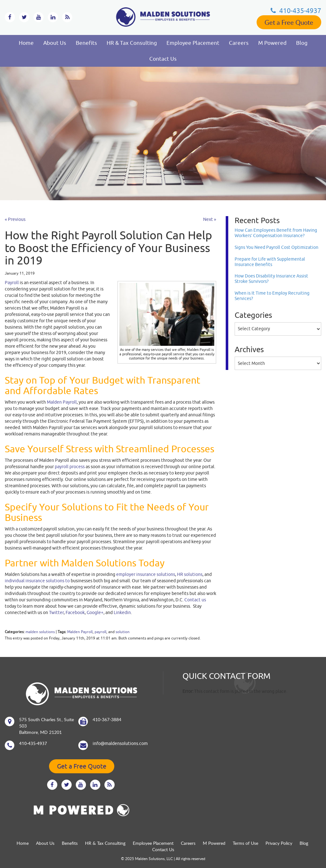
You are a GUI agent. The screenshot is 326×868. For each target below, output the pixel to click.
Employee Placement (193, 43)
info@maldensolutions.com (120, 743)
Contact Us (163, 59)
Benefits (86, 43)
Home (26, 43)
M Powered (272, 43)
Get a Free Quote (289, 22)
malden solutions (40, 632)
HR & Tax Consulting (132, 43)
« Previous (15, 219)
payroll (100, 632)
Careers (239, 43)
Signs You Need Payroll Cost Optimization (276, 247)
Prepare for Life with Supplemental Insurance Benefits (270, 262)
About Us (55, 43)
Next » (210, 219)
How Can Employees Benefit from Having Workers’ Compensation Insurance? (276, 233)
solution (123, 632)
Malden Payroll (80, 632)
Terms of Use (245, 843)
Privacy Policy (279, 843)
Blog (302, 43)
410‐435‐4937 (296, 10)
